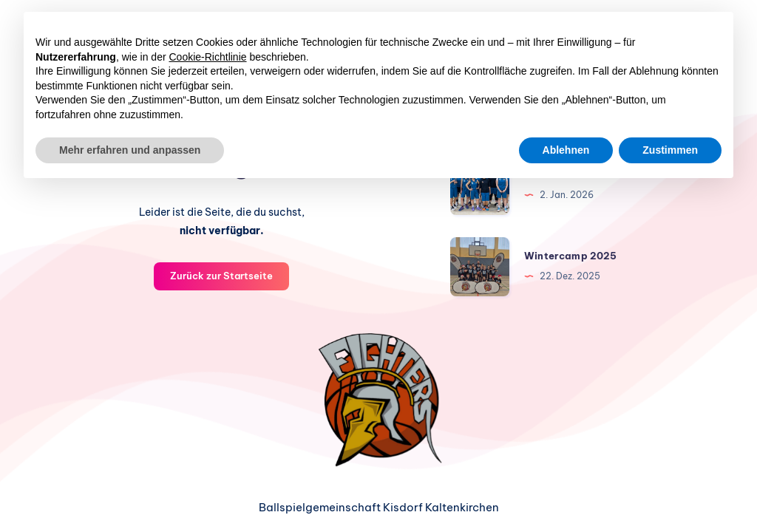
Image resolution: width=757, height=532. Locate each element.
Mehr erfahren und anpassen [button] (130, 150)
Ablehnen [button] (566, 150)
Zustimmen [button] (670, 150)
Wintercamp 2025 (570, 256)
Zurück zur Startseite (221, 276)
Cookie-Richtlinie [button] (208, 57)
